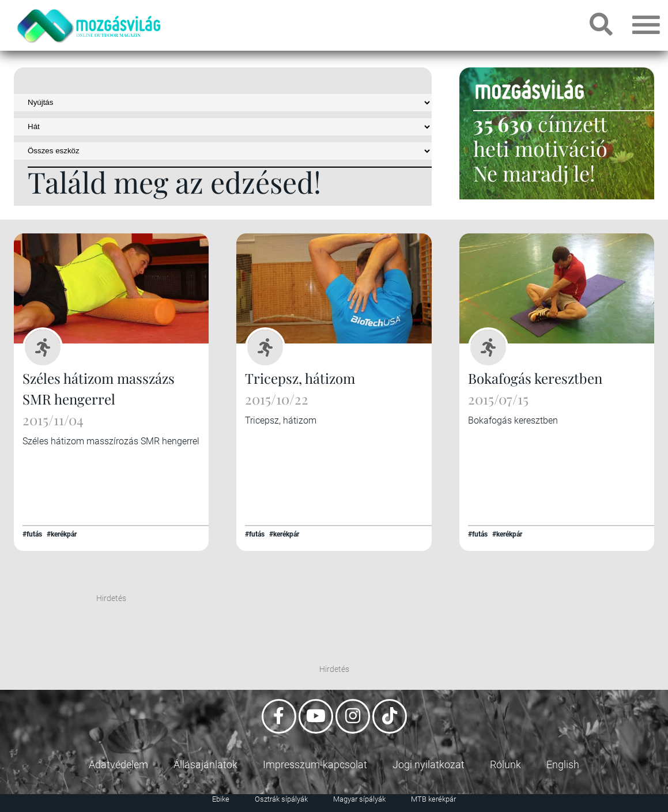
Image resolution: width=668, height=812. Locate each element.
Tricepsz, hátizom (300, 378)
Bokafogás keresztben (535, 378)
